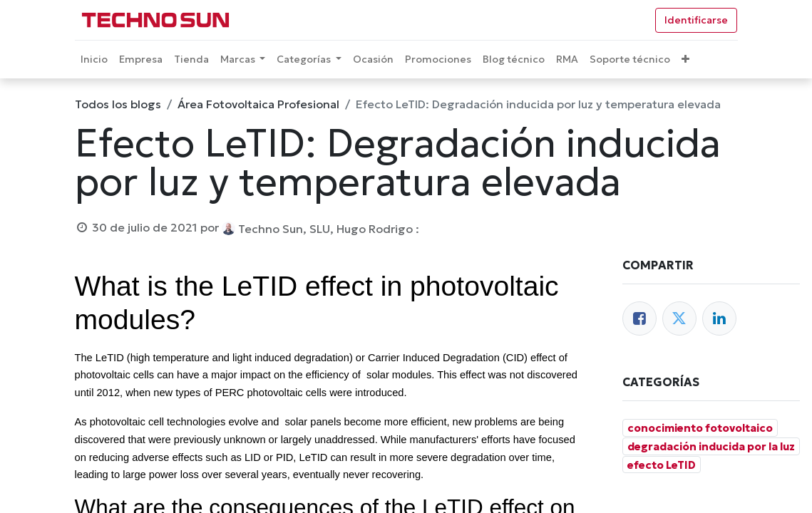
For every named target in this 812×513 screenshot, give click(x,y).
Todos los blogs (118, 104)
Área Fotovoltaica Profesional (258, 104)
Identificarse (696, 20)
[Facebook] (639, 318)
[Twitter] (679, 318)
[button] (685, 59)
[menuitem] (94, 59)
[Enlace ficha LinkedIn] (719, 318)
